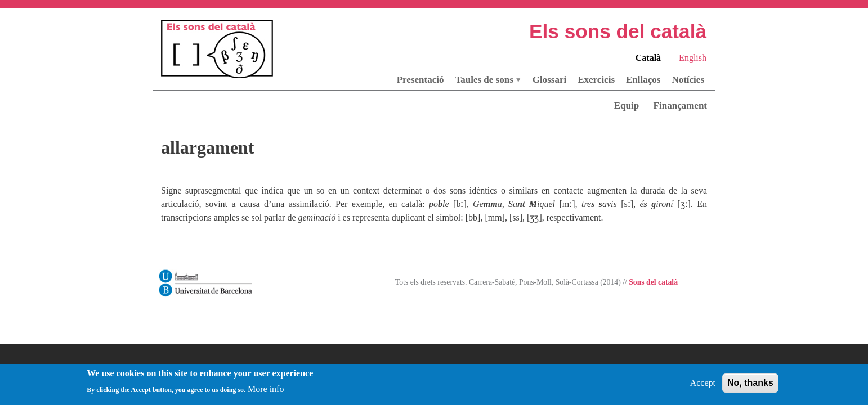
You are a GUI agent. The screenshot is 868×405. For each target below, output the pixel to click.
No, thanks (750, 386)
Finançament (680, 105)
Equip (627, 105)
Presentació (420, 80)
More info (266, 392)
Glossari (549, 80)
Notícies (688, 80)
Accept (703, 386)
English (693, 58)
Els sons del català (618, 31)
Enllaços (643, 80)
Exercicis (596, 80)
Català (648, 58)
